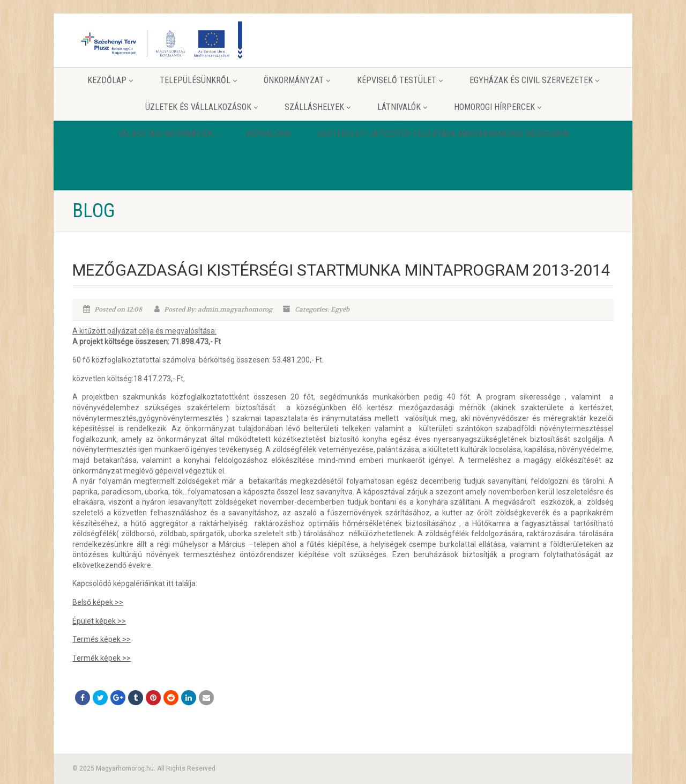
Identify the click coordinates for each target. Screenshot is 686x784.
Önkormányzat (297, 80)
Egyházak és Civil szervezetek (534, 80)
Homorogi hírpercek (498, 107)
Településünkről (198, 80)
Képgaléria (269, 134)
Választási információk (169, 134)
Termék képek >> (102, 658)
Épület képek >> (99, 621)
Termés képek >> (102, 639)
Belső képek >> (98, 602)
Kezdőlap (110, 80)
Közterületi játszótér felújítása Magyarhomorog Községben (443, 134)
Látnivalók (402, 107)
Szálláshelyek (318, 107)
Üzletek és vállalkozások (202, 107)
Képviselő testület (400, 80)
